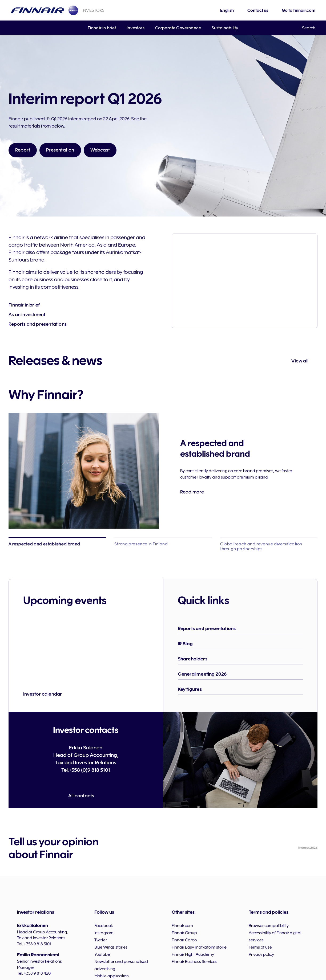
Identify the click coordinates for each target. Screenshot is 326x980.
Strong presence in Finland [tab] (141, 544)
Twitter (101, 940)
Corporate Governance (178, 28)
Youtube (102, 954)
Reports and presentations (38, 324)
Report (23, 150)
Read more (192, 492)
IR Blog (185, 644)
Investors (135, 28)
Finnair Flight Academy (193, 954)
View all (300, 361)
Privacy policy (261, 954)
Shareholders (193, 659)
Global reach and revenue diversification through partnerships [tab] (261, 546)
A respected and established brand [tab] (44, 544)
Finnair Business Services (194, 962)
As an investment (27, 315)
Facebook (104, 926)
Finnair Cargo (184, 940)
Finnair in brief (102, 28)
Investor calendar (43, 694)
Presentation (60, 150)
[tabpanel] (163, 471)
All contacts (81, 796)
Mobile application (112, 976)
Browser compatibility (269, 926)
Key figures (190, 689)
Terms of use (260, 947)
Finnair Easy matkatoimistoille (199, 947)
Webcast (100, 150)
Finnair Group (184, 933)
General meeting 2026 (202, 674)
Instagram (104, 933)
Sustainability (225, 28)
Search (309, 28)
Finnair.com (182, 926)
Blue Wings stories (111, 947)
